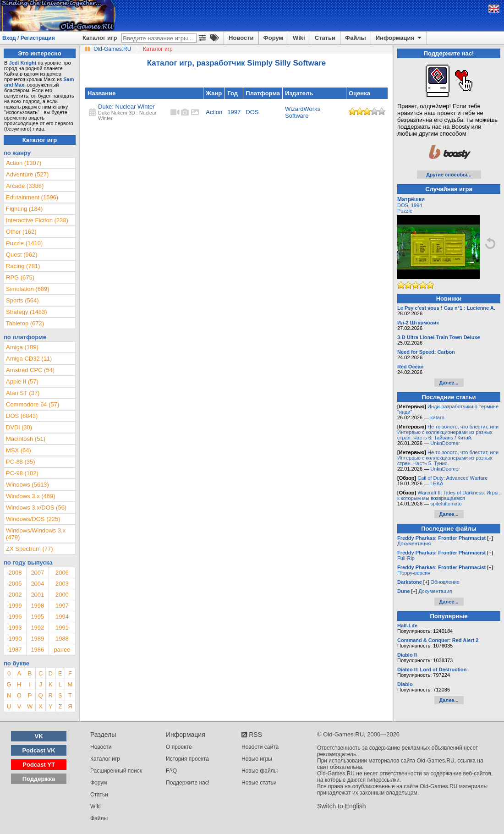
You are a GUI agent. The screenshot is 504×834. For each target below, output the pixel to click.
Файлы (356, 38)
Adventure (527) (27, 174)
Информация (399, 38)
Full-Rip (406, 558)
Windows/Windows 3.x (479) (36, 534)
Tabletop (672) (25, 323)
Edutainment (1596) (32, 197)
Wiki (299, 38)
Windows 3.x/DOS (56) (36, 508)
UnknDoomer (445, 443)
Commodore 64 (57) (33, 404)
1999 (15, 606)
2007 (37, 573)
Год (233, 93)
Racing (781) (23, 266)
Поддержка (39, 779)
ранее (62, 650)
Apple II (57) (22, 381)
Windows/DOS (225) (33, 519)
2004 (37, 584)
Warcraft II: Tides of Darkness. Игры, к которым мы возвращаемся (449, 495)
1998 (37, 606)
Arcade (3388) (25, 186)
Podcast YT (39, 765)
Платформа (263, 93)
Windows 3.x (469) (31, 496)
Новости (241, 38)
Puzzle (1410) (24, 243)
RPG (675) (20, 277)
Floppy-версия (414, 573)
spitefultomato (446, 504)
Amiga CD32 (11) (29, 359)
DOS (252, 112)
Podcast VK (38, 750)
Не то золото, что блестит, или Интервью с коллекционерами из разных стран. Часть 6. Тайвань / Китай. (448, 432)
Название (101, 93)
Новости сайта (260, 747)
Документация (414, 543)
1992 (37, 628)
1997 (234, 112)
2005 (15, 584)
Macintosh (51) (26, 439)
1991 (62, 628)
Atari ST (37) (23, 393)
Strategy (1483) (27, 312)
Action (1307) (24, 163)
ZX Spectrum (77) (30, 549)
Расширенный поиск (116, 771)
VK (39, 736)
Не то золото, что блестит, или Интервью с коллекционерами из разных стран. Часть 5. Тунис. (448, 458)
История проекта (187, 759)
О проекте (179, 747)
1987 (15, 650)
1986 (37, 650)
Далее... (449, 383)
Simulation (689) (28, 289)
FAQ (171, 771)
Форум (273, 38)
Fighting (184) (24, 209)
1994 (62, 617)
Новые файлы (260, 771)
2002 (15, 595)
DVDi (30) (19, 427)
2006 (62, 573)
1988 (62, 639)
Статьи (325, 38)
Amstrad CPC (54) (30, 370)
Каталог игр (100, 38)
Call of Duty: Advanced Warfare (452, 478)
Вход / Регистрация (29, 38)
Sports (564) (22, 300)
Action (214, 112)
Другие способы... (449, 175)
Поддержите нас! (188, 783)
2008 (15, 573)
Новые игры (257, 759)
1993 (15, 628)
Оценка (359, 93)
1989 (37, 639)
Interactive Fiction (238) (37, 220)
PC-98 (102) (22, 473)
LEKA (437, 483)
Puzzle (405, 211)
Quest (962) (22, 255)
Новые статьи (259, 783)
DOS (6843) (22, 416)
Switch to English (342, 806)
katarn (437, 417)
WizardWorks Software (303, 112)
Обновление (445, 582)
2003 (62, 584)
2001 (37, 595)
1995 (37, 617)
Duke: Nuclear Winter (126, 107)
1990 (15, 639)
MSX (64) (19, 450)
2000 (62, 595)
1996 (15, 617)
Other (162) (21, 232)
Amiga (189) (22, 347)
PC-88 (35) (21, 462)
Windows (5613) (27, 485)
